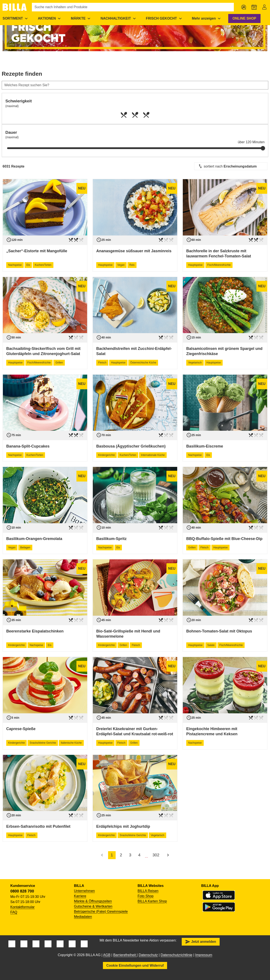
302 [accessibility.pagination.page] (156, 855)
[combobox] (231, 166)
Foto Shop (146, 896)
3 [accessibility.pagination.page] (130, 855)
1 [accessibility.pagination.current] (112, 855)
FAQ (14, 912)
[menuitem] (50, 18)
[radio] (124, 115)
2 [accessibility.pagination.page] (121, 855)
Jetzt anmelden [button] (201, 942)
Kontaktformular (22, 907)
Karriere (80, 896)
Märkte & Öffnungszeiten (93, 901)
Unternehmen (85, 891)
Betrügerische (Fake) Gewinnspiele (101, 912)
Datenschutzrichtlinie (177, 955)
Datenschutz (148, 955)
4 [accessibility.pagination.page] (139, 855)
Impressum (204, 955)
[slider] (263, 148)
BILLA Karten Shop (152, 901)
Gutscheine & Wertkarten (93, 906)
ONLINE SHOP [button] (244, 18)
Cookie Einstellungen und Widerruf (135, 965)
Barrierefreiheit (125, 955)
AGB (107, 955)
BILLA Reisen (148, 891)
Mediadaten (83, 917)
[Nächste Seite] (168, 855)
